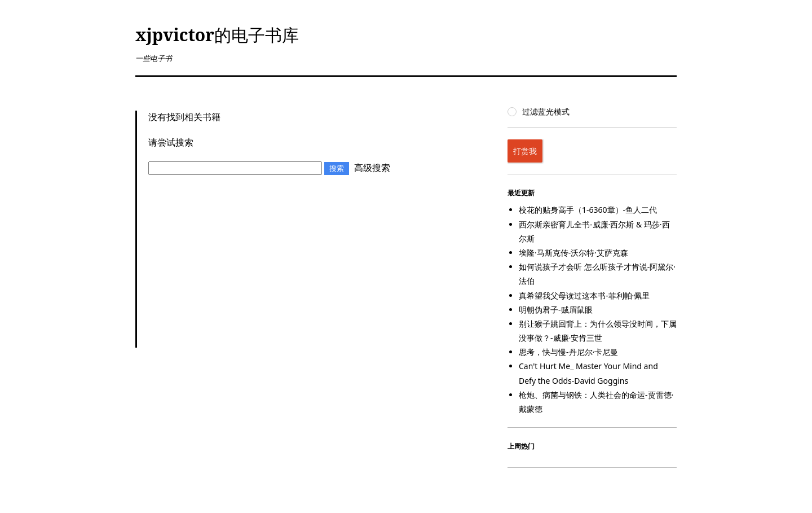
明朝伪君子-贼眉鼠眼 (556, 310)
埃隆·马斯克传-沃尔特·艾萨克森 (573, 253)
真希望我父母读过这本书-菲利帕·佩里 (584, 295)
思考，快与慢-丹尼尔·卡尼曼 (568, 352)
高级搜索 (372, 168)
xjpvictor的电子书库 (217, 35)
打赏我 (525, 151)
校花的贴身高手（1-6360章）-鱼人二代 (588, 210)
